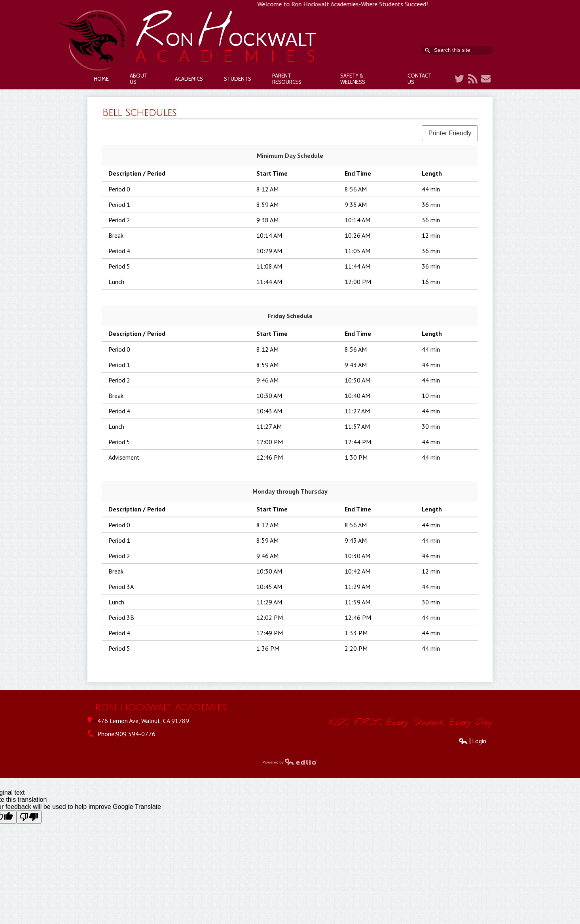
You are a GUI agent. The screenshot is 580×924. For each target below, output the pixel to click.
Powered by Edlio (290, 761)
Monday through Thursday (290, 491)
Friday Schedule (290, 316)
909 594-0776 (136, 734)
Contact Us (486, 79)
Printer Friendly (450, 133)
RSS (473, 79)
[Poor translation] (29, 817)
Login (472, 741)
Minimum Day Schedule (290, 155)
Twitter (459, 79)
